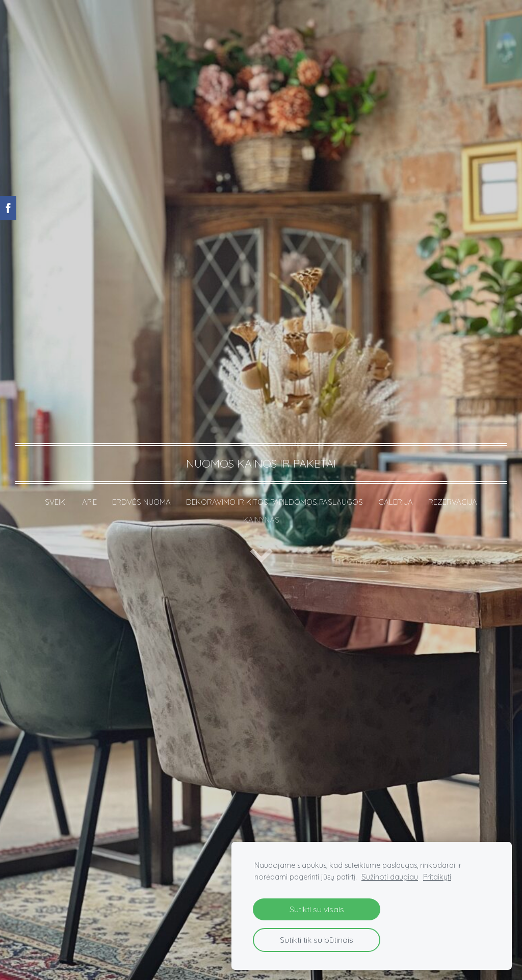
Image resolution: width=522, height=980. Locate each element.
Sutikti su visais (317, 909)
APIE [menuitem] (89, 502)
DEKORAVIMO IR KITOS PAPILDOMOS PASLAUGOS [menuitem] (275, 502)
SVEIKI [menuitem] (56, 502)
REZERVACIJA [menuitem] (453, 502)
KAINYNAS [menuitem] (261, 520)
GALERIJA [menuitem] (396, 502)
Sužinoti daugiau (390, 877)
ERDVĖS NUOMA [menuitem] (141, 502)
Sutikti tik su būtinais (317, 940)
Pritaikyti (437, 877)
